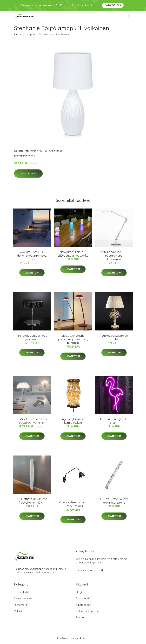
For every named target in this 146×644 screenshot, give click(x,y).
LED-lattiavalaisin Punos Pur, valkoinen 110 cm (32, 501)
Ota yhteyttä (83, 598)
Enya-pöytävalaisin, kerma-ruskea (73, 421)
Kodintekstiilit (22, 592)
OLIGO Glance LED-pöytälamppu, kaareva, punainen (73, 339)
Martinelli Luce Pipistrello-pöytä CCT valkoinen (32, 421)
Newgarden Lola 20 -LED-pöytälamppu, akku (73, 254)
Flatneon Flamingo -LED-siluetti (114, 421)
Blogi (79, 592)
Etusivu (18, 34)
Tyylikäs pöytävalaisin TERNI (114, 337)
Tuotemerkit (21, 605)
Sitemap (80, 617)
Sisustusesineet (23, 598)
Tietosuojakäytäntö (87, 611)
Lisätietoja (28, 173)
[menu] (129, 16)
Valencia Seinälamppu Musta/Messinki (73, 504)
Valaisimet (36, 151)
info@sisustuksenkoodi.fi (90, 570)
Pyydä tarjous (113, 5)
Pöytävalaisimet (52, 151)
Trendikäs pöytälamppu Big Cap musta (32, 337)
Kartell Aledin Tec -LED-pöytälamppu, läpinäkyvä (114, 256)
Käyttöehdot (83, 605)
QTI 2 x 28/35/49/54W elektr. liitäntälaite (114, 501)
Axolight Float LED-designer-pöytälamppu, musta (32, 256)
